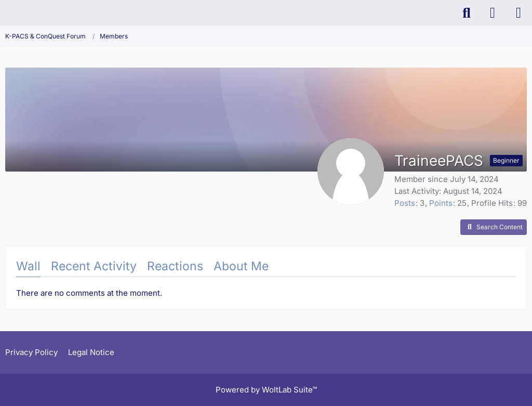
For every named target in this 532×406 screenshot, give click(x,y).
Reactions (175, 266)
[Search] (467, 13)
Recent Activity (94, 266)
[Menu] (518, 13)
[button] (494, 227)
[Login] (493, 13)
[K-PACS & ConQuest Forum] (5, 13)
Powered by (266, 390)
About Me (241, 266)
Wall (28, 266)
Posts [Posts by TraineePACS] (405, 203)
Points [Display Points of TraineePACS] (441, 203)
